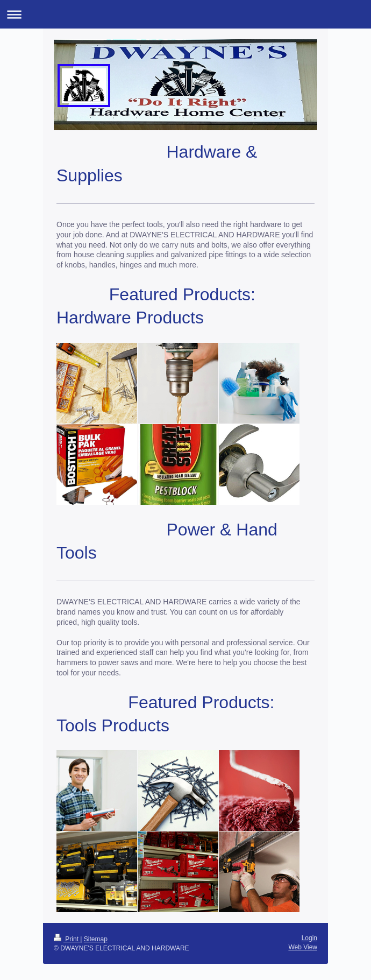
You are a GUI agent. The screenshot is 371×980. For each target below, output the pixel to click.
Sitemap (96, 939)
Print (67, 939)
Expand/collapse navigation (185, 14)
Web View (303, 947)
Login (309, 938)
